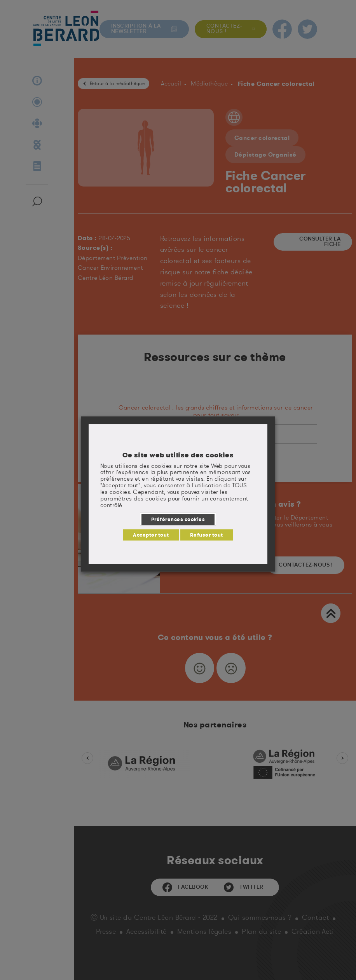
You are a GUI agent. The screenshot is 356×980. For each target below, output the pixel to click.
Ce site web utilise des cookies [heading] (178, 455)
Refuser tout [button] (207, 535)
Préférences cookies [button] (178, 519)
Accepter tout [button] (151, 535)
